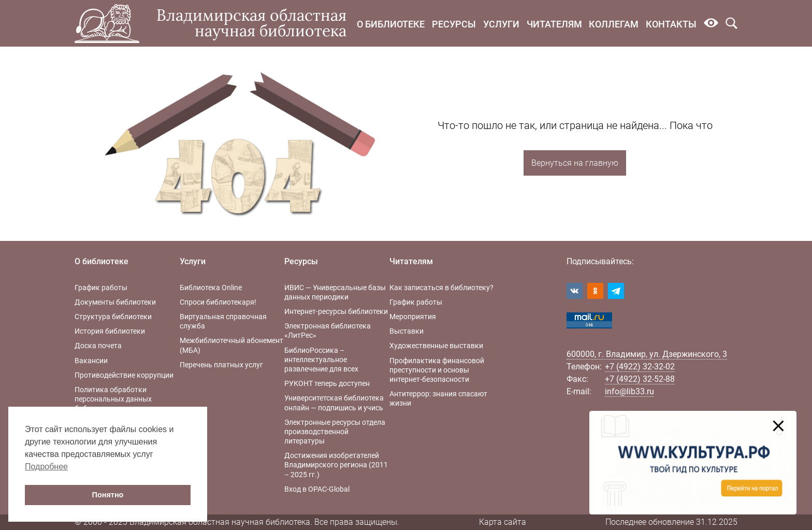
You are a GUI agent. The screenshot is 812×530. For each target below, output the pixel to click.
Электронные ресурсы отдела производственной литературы (335, 432)
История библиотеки (110, 331)
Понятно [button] (108, 495)
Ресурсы (454, 24)
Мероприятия (413, 317)
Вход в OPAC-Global (317, 489)
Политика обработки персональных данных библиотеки (113, 399)
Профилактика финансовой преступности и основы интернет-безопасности (437, 370)
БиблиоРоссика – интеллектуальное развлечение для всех (321, 360)
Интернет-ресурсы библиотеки (336, 311)
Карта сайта (503, 522)
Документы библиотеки (115, 302)
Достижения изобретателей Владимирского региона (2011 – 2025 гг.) (336, 465)
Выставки (407, 331)
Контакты (671, 24)
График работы (101, 288)
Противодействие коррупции (124, 375)
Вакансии (91, 361)
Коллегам (614, 24)
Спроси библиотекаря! (218, 302)
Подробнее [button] (46, 467)
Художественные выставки (436, 346)
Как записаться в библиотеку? (441, 288)
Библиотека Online (211, 288)
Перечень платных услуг (221, 365)
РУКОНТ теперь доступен (327, 383)
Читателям (554, 24)
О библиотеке (391, 24)
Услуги (501, 24)
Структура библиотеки (113, 317)
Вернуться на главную (575, 163)
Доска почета (98, 346)
